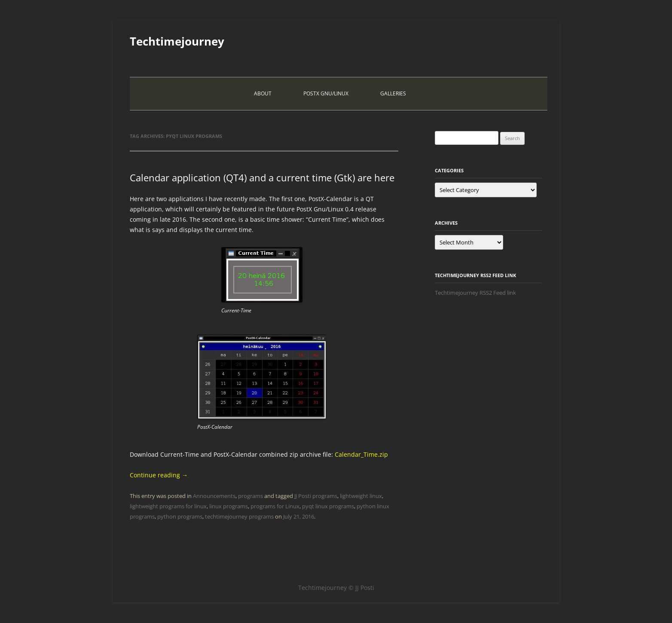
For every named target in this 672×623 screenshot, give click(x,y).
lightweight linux (361, 496)
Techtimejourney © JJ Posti (336, 588)
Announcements (214, 496)
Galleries (393, 93)
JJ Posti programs (316, 496)
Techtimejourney (177, 41)
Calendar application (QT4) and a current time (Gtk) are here (262, 177)
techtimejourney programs (239, 516)
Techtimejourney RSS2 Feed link (475, 293)
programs (250, 496)
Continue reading (159, 475)
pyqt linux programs (328, 506)
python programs (180, 516)
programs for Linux (275, 506)
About (263, 93)
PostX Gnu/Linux (326, 93)
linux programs (229, 506)
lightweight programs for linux (168, 506)
